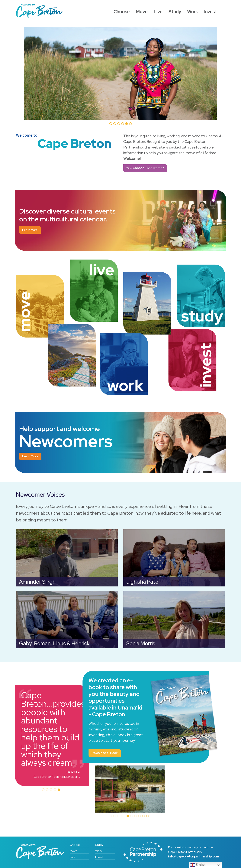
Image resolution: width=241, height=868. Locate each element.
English (198, 865)
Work (193, 12)
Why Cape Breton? (145, 168)
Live (158, 12)
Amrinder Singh (37, 582)
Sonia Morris (141, 644)
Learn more (30, 230)
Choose (122, 12)
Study (175, 12)
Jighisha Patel (143, 582)
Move (142, 12)
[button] (43, 790)
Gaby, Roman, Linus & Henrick (54, 644)
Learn (30, 456)
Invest (210, 12)
